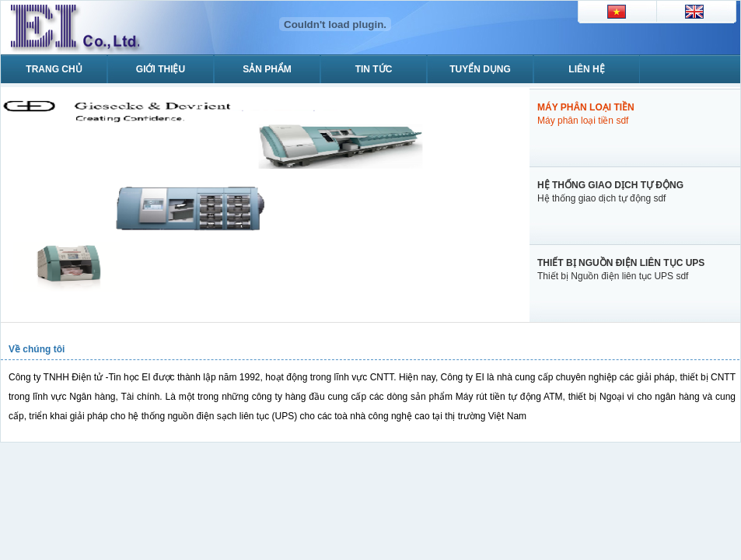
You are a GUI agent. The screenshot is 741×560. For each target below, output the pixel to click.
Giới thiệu (161, 69)
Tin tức (374, 69)
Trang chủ (54, 69)
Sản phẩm (267, 69)
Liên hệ (586, 69)
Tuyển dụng (480, 69)
